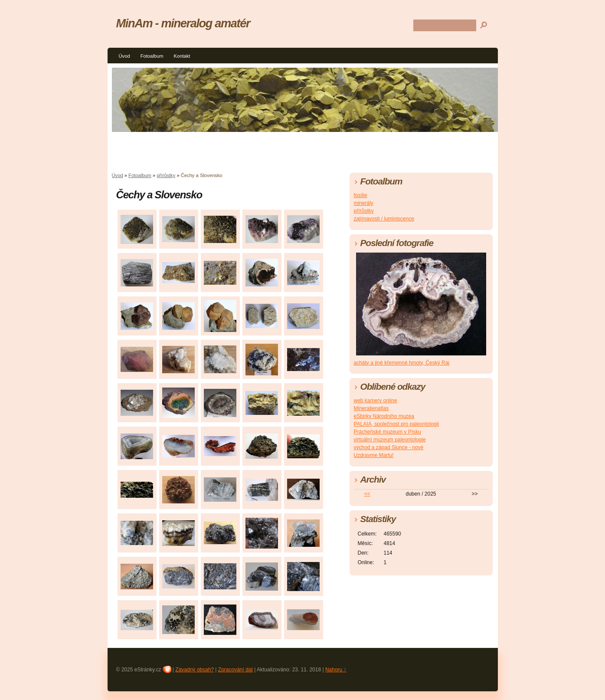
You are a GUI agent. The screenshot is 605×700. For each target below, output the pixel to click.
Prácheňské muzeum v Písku (388, 432)
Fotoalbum (152, 56)
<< (367, 494)
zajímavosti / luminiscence (384, 219)
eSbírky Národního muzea (384, 416)
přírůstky (166, 175)
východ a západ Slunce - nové (389, 447)
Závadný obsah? (195, 670)
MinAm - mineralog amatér (183, 23)
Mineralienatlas (371, 408)
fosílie (361, 195)
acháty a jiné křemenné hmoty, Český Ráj (402, 363)
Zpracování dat (235, 670)
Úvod (124, 56)
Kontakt (182, 56)
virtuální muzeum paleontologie (390, 440)
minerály (364, 203)
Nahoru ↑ (336, 670)
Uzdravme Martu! (374, 455)
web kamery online (376, 401)
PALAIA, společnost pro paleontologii (397, 424)
